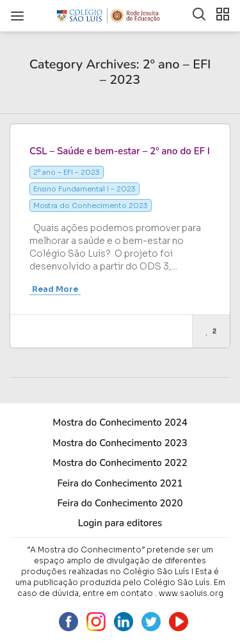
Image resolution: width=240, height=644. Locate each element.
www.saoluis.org (191, 593)
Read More (55, 289)
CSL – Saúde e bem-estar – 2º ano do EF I (120, 151)
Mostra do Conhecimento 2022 (120, 463)
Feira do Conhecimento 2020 (120, 503)
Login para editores (120, 523)
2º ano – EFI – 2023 (67, 172)
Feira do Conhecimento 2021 (120, 483)
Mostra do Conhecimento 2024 (120, 423)
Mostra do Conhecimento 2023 (91, 205)
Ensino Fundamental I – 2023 (84, 189)
